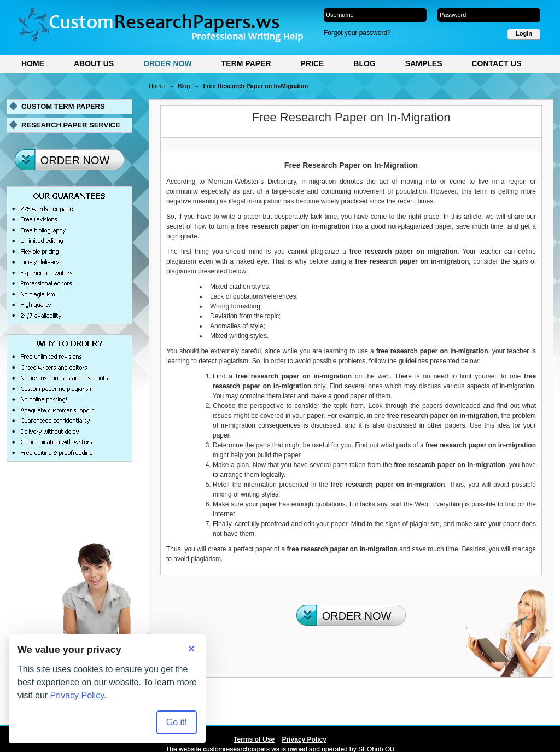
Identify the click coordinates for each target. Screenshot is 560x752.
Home (33, 63)
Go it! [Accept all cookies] (177, 722)
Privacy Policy (304, 739)
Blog (364, 63)
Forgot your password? (357, 33)
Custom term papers (63, 106)
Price (313, 63)
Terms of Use (254, 739)
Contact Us (496, 63)
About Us (94, 63)
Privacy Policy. (78, 695)
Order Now (168, 63)
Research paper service (71, 125)
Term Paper (246, 63)
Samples (424, 63)
